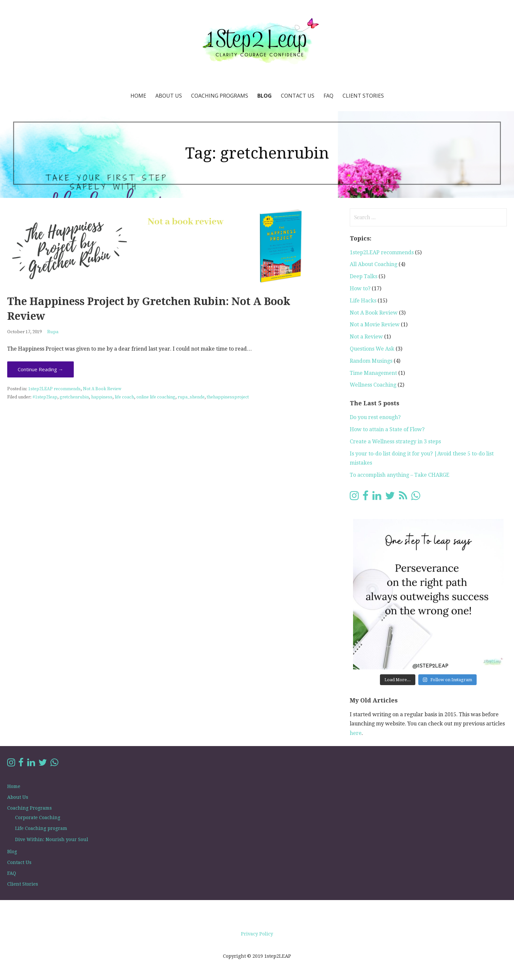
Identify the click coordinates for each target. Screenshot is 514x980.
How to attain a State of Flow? (387, 429)
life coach (124, 397)
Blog (265, 96)
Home (138, 96)
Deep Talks (364, 276)
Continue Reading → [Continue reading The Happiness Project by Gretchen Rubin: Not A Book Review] (40, 369)
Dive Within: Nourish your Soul (52, 839)
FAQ (328, 96)
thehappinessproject (228, 397)
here (356, 733)
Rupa (53, 332)
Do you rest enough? (375, 417)
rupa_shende (191, 397)
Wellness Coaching (373, 385)
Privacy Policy (257, 934)
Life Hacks (363, 301)
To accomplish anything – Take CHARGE (400, 475)
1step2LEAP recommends (54, 389)
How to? (360, 288)
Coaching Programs (220, 96)
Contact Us (298, 96)
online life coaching (156, 397)
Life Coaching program (41, 828)
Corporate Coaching (38, 817)
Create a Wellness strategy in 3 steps (395, 442)
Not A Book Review (102, 389)
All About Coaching (374, 264)
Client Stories (363, 96)
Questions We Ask (372, 349)
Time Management (373, 373)
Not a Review (366, 337)
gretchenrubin (74, 397)
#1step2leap (45, 397)
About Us (169, 96)
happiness (102, 397)
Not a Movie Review (375, 325)
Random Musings (371, 361)
